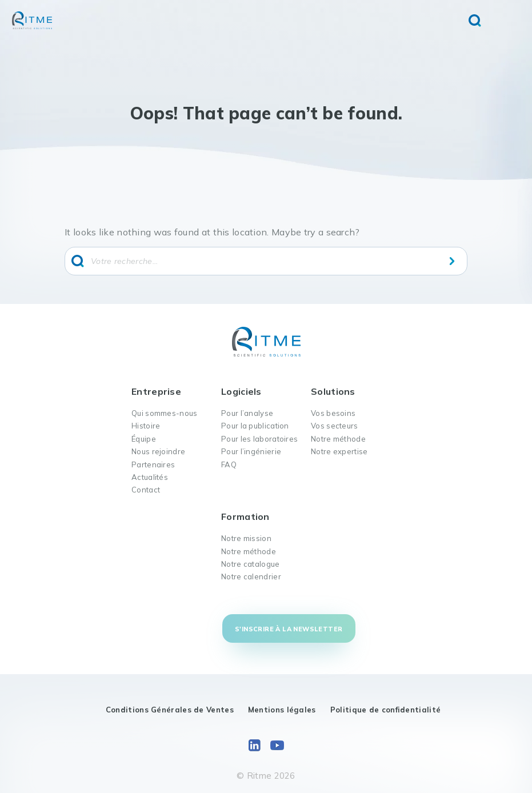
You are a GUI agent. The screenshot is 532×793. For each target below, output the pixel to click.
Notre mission (246, 538)
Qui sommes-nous (165, 413)
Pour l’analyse (247, 413)
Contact (146, 490)
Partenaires (153, 464)
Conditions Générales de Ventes (170, 710)
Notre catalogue (251, 564)
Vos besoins (333, 413)
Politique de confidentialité (385, 710)
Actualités (150, 477)
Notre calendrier (251, 576)
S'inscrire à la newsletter (289, 629)
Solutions (333, 391)
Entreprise (156, 391)
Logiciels (241, 391)
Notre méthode (338, 439)
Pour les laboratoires (259, 439)
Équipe (144, 439)
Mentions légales (282, 710)
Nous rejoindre (158, 451)
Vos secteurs (335, 426)
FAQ (229, 464)
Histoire (146, 426)
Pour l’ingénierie (251, 451)
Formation (245, 516)
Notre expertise (339, 451)
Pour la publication (255, 426)
